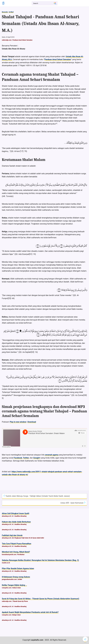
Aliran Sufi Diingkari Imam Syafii (16, 513)
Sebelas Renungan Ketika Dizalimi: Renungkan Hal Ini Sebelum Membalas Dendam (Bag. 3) (40, 560)
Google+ (37, 458)
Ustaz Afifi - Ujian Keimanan (73, 503)
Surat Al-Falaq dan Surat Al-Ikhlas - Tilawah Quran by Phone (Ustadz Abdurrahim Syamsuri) (41, 599)
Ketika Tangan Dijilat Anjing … (14, 585)
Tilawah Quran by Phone (20, 601)
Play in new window (18, 422)
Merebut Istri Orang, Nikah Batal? (16, 552)
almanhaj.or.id (6, 516)
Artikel (11, 12)
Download (32, 422)
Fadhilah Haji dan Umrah (12, 535)
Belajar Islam (16, 615)
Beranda (5, 12)
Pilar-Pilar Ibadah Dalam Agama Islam (18, 569)
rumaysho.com (7, 588)
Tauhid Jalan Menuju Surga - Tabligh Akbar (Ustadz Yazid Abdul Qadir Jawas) (37, 496)
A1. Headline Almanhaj (19, 516)
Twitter (26, 458)
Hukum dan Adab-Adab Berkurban (16, 522)
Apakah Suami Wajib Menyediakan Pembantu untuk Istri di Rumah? (30, 612)
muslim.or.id (6, 563)
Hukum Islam (17, 588)
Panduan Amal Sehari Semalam (22, 40)
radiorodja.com (7, 40)
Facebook (18, 458)
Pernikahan (21, 555)
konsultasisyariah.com (9, 555)
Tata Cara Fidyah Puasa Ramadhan (17, 544)
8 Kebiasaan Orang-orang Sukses (16, 577)
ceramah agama (52, 455)
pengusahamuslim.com (9, 579)
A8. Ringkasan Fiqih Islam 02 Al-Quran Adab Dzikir (28, 538)
